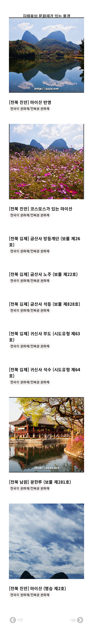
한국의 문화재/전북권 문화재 (30, 109)
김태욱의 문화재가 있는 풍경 (47, 16)
